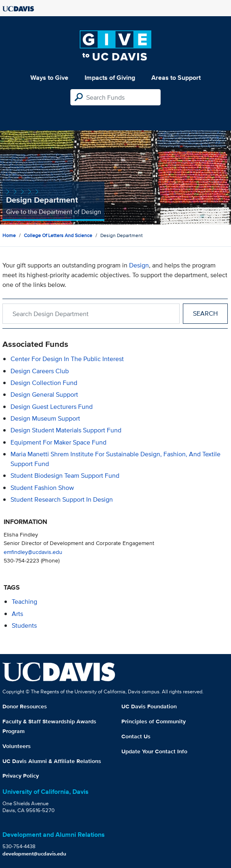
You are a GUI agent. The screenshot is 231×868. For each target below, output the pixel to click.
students (24, 625)
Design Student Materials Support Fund (66, 430)
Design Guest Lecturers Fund (52, 407)
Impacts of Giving (110, 78)
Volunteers (17, 746)
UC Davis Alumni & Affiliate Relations (52, 761)
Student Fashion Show (42, 488)
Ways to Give (49, 78)
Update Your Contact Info (154, 751)
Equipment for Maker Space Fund (58, 442)
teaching (24, 602)
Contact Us (136, 736)
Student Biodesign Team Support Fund (65, 476)
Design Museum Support (45, 418)
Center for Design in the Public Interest (67, 359)
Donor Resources (25, 706)
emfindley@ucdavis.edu (33, 552)
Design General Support (44, 394)
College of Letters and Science (58, 235)
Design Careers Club (40, 371)
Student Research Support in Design (62, 499)
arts (17, 614)
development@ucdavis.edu (34, 854)
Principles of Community (154, 721)
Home (9, 235)
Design (139, 265)
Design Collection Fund (44, 383)
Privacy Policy (21, 776)
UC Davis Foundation (149, 706)
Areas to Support (176, 78)
